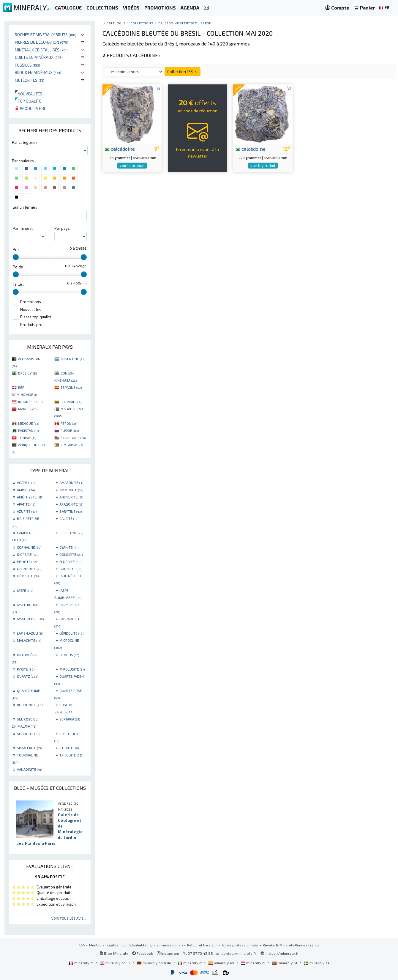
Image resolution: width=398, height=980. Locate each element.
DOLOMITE (71, 554)
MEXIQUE (29, 423)
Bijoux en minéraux (38, 72)
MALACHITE (29, 640)
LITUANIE (71, 402)
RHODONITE (30, 705)
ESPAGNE (71, 387)
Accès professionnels (240, 945)
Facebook (143, 953)
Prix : (17, 249)
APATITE (26, 504)
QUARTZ (27, 676)
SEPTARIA (70, 719)
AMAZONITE (72, 482)
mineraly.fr (81, 963)
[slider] (16, 257)
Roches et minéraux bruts (46, 35)
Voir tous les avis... (69, 918)
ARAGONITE (71, 504)
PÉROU (69, 423)
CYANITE (69, 547)
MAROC (28, 409)
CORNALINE (29, 547)
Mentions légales (104, 945)
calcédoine (120, 149)
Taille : (18, 284)
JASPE (25, 590)
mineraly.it (190, 963)
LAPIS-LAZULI (30, 633)
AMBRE (26, 490)
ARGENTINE (73, 359)
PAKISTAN (28, 430)
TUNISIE (27, 438)
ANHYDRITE (71, 497)
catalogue (116, 23)
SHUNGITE (29, 734)
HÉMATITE (28, 576)
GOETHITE (71, 569)
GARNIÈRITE (30, 569)
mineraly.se (317, 963)
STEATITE (69, 748)
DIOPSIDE (27, 554)
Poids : (19, 267)
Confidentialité (134, 945)
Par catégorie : (25, 142)
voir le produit (132, 166)
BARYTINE (71, 511)
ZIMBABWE (72, 445)
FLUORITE (70, 561)
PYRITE (26, 669)
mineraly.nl (254, 963)
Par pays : (63, 228)
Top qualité (28, 101)
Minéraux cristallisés (41, 50)
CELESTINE (71, 533)
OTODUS (69, 655)
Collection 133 (183, 71)
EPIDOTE (27, 561)
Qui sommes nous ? (167, 945)
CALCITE (69, 518)
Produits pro (31, 108)
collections (142, 23)
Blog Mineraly (114, 953)
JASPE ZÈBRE (30, 619)
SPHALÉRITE (29, 748)
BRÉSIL (27, 373)
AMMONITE (71, 490)
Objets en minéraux (39, 57)
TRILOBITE (71, 755)
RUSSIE (70, 430)
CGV (82, 945)
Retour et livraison (202, 945)
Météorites (30, 80)
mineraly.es (222, 963)
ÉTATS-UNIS (73, 438)
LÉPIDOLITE (71, 633)
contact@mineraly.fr (239, 953)
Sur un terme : (25, 207)
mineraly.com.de (154, 963)
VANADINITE (29, 769)
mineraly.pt (285, 963)
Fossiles (27, 65)
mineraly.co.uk (116, 963)
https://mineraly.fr (283, 953)
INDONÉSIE (30, 402)
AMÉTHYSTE (30, 497)
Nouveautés (29, 94)
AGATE (26, 482)
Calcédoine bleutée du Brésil (185, 23)
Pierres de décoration (42, 42)
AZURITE (27, 511)
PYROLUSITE (72, 669)
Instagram (168, 953)
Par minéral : (24, 228)
